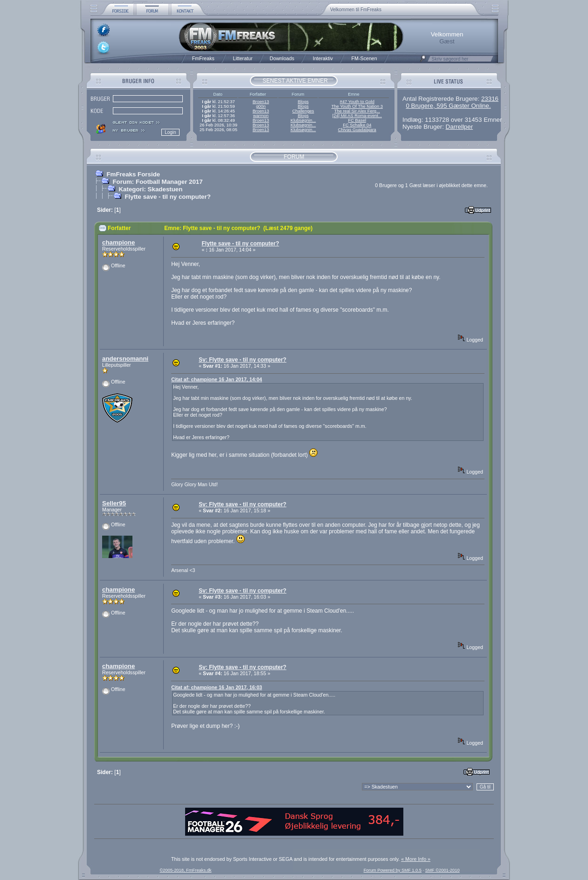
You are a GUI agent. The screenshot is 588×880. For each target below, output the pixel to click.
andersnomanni (125, 359)
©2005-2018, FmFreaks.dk (185, 870)
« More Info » (416, 859)
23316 (490, 99)
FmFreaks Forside (133, 174)
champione (118, 242)
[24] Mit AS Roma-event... (357, 116)
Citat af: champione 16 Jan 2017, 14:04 (217, 379)
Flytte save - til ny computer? (167, 197)
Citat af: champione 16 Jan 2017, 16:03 (217, 687)
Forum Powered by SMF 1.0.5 (393, 870)
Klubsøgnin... (303, 120)
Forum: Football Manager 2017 (157, 182)
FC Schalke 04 (357, 125)
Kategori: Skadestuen (150, 189)
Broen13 (261, 102)
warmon (261, 116)
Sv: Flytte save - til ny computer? (242, 360)
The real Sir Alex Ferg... (357, 111)
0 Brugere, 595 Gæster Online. (448, 106)
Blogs (303, 102)
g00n (261, 106)
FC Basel (357, 120)
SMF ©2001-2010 (443, 870)
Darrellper (460, 127)
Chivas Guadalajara (357, 130)
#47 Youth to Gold (357, 102)
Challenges (303, 111)
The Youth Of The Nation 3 (357, 106)
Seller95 (114, 503)
